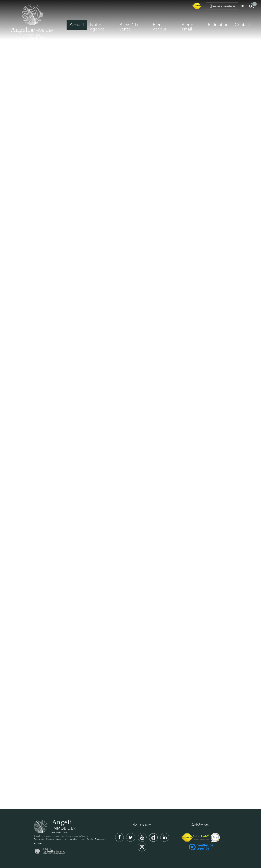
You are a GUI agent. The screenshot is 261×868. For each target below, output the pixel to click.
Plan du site (39, 839)
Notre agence (97, 27)
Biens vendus (160, 27)
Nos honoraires (71, 839)
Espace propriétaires (222, 6)
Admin (90, 839)
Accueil (77, 25)
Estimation (218, 25)
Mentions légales (54, 839)
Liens (82, 839)
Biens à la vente (129, 27)
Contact (242, 25)
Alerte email (187, 27)
